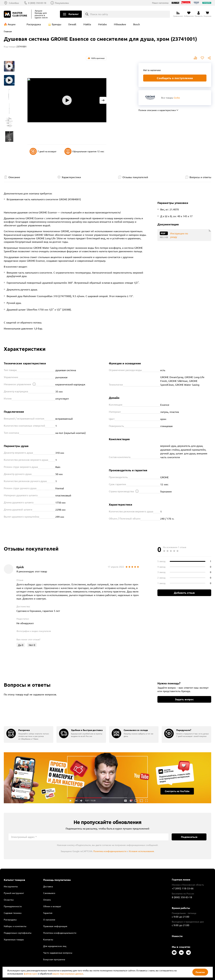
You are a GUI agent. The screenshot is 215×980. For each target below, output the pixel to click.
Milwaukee (120, 24)
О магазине (49, 920)
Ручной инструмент (14, 893)
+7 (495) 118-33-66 (183, 888)
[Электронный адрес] (89, 837)
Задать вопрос (184, 699)
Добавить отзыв (184, 593)
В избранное (202, 58)
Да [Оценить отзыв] (21, 645)
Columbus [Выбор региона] (14, 3)
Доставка (48, 886)
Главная (8, 31)
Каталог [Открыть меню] (74, 14)
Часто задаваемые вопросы (58, 953)
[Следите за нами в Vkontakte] (181, 953)
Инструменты (11, 886)
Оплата (47, 900)
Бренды (57, 24)
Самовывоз (49, 893)
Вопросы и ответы (200, 177)
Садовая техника (13, 913)
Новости (177, 936)
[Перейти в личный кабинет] (199, 14)
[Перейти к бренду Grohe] (150, 98)
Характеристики (71, 177)
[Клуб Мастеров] (16, 14)
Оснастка (9, 900)
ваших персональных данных (68, 974)
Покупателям (62, 3)
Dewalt (72, 24)
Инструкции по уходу (179, 235)
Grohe (177, 98)
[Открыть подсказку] (34, 384)
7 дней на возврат (43, 151)
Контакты (48, 939)
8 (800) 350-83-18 (37, 3)
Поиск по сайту (99, 14)
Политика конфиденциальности (110, 851)
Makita (87, 24)
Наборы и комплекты (15, 926)
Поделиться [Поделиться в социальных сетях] (209, 58)
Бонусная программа (54, 959)
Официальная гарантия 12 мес (84, 151)
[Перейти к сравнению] (178, 14)
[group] (29, 734)
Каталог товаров (14, 880)
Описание (14, 177)
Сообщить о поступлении (175, 78)
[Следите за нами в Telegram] (188, 953)
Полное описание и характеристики (157, 110)
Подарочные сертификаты (18, 933)
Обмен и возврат (52, 906)
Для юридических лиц (55, 946)
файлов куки (30, 974)
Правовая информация (55, 926)
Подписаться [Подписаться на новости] (189, 837)
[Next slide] (103, 100)
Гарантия (48, 913)
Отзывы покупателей (135, 177)
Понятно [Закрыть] (200, 972)
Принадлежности (13, 906)
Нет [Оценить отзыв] (32, 645)
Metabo (102, 24)
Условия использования (141, 851)
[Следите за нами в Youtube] (174, 953)
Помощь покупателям (57, 880)
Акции (12, 24)
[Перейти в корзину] (207, 14)
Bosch (137, 24)
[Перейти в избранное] (189, 14)
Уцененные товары (14, 939)
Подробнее (107, 778)
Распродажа (34, 24)
